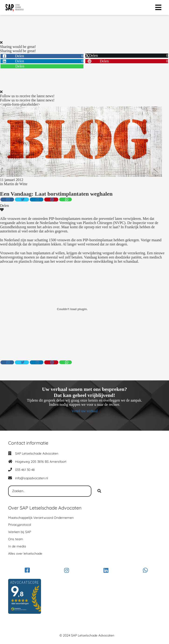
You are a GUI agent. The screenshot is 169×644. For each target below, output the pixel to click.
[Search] (99, 491)
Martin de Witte (16, 184)
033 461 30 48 (25, 470)
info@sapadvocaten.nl (32, 478)
